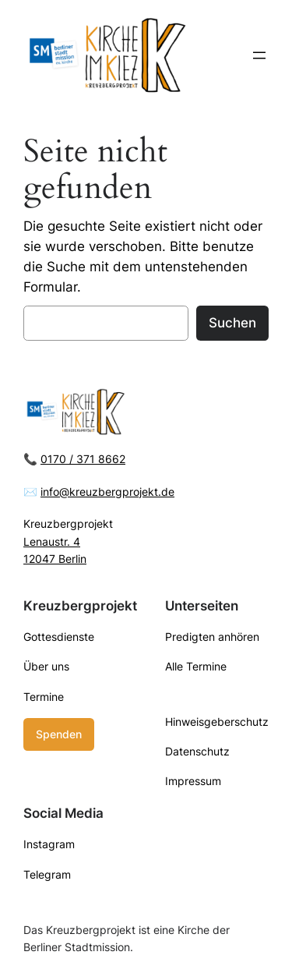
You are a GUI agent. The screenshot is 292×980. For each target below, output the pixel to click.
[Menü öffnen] (259, 55)
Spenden (59, 734)
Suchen (232, 323)
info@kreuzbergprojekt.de (107, 492)
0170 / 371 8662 (83, 459)
